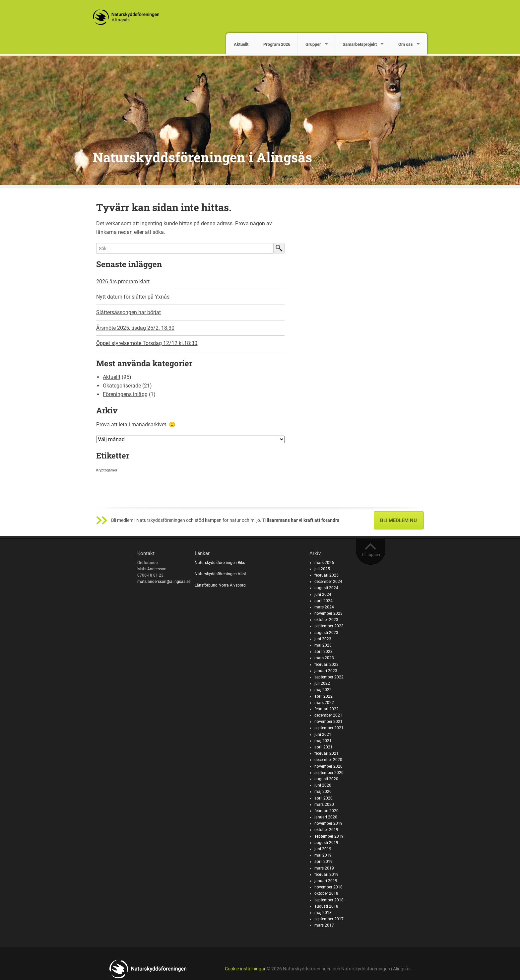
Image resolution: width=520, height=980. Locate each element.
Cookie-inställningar (245, 969)
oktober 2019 (326, 830)
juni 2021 (323, 735)
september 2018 (329, 900)
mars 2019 (324, 868)
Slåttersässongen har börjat (129, 312)
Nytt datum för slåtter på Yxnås (133, 297)
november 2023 (328, 613)
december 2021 (328, 715)
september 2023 (329, 626)
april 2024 (324, 601)
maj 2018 (323, 913)
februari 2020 (326, 811)
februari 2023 (326, 665)
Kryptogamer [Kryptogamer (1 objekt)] (107, 470)
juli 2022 (322, 683)
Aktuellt (241, 44)
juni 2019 (323, 849)
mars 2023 (324, 658)
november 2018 (328, 887)
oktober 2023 (326, 620)
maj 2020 (323, 792)
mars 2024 (324, 607)
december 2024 (328, 582)
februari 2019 (326, 875)
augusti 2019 (326, 843)
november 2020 (328, 766)
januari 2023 (326, 671)
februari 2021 (326, 753)
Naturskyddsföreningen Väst (220, 574)
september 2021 (329, 728)
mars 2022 (324, 703)
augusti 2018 (326, 906)
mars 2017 (324, 925)
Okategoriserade (122, 386)
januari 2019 (326, 881)
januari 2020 (326, 817)
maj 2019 (323, 855)
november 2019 (328, 823)
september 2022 (329, 677)
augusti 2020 (326, 779)
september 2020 (329, 773)
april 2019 (324, 862)
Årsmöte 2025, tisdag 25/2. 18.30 (135, 328)
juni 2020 (323, 785)
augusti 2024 (326, 588)
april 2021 (324, 747)
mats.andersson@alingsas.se (164, 582)
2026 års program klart (123, 281)
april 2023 (324, 652)
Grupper (313, 44)
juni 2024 (323, 595)
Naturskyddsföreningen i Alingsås (202, 157)
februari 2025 (326, 575)
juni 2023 (323, 639)
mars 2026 (324, 563)
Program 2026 (277, 44)
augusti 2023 (326, 633)
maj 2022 (323, 690)
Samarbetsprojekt (360, 44)
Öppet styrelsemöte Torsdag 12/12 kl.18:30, (147, 343)
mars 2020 (324, 805)
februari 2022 (326, 709)
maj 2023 (323, 645)
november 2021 (328, 722)
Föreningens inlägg (125, 394)
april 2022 (324, 696)
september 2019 (329, 836)
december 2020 (328, 760)
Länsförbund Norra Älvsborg (220, 585)
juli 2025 (322, 569)
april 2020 (324, 798)
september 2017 (329, 919)
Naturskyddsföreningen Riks (220, 563)
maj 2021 (323, 741)
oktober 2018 (326, 893)
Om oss (406, 44)
